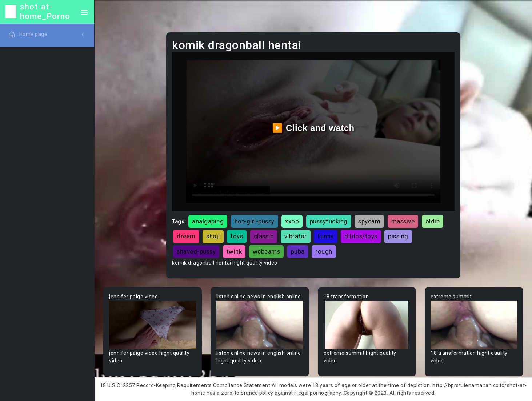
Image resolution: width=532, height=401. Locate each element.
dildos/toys (361, 236)
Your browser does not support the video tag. (153, 325)
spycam (369, 221)
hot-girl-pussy (255, 221)
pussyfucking (329, 221)
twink (234, 251)
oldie (433, 221)
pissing (398, 236)
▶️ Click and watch (313, 128)
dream (186, 236)
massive (403, 221)
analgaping (208, 221)
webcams (267, 251)
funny (326, 236)
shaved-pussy (196, 251)
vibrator (296, 236)
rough (324, 251)
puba (298, 251)
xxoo (292, 221)
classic (264, 236)
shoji (213, 236)
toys (237, 236)
